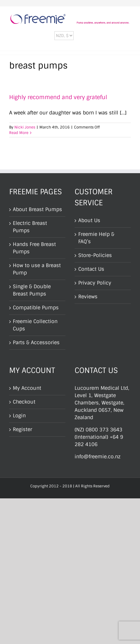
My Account (27, 388)
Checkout (24, 402)
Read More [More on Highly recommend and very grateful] (19, 133)
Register (22, 429)
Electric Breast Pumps (30, 227)
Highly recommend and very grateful (58, 97)
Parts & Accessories (36, 342)
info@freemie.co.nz (98, 457)
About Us (89, 220)
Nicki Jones (25, 127)
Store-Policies (95, 255)
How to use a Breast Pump (37, 269)
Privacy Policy (95, 283)
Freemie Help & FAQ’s (96, 238)
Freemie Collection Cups (35, 325)
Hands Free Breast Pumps (34, 248)
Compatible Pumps (36, 308)
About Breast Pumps (37, 209)
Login (19, 416)
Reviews (88, 297)
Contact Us (91, 269)
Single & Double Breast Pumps (32, 290)
